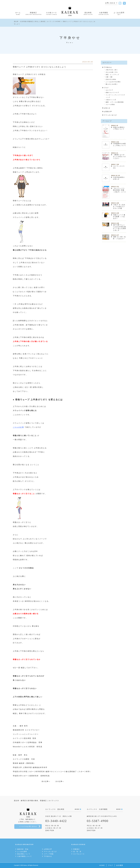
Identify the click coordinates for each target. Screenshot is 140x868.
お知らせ (107, 108)
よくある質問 (22, 852)
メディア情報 (49, 854)
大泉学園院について (25, 856)
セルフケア (109, 90)
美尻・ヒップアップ (112, 75)
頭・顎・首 (77, 852)
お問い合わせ (110, 3)
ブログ (106, 88)
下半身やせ (108, 67)
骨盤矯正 (77, 849)
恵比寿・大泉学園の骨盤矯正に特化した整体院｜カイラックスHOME (37, 21)
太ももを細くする (112, 72)
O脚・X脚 (109, 77)
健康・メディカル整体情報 (115, 102)
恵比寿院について (24, 854)
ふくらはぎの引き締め (113, 82)
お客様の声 (108, 112)
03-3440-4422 (56, 821)
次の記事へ (60, 781)
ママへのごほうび (110, 115)
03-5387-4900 (98, 821)
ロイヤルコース (79, 854)
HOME (102, 865)
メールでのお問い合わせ (28, 826)
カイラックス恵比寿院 (23, 738)
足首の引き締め (111, 79)
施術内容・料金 (23, 849)
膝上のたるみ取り (112, 84)
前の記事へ (46, 781)
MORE (77, 809)
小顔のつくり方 (111, 100)
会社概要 (120, 865)
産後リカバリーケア (112, 92)
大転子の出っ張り (112, 70)
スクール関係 (110, 104)
